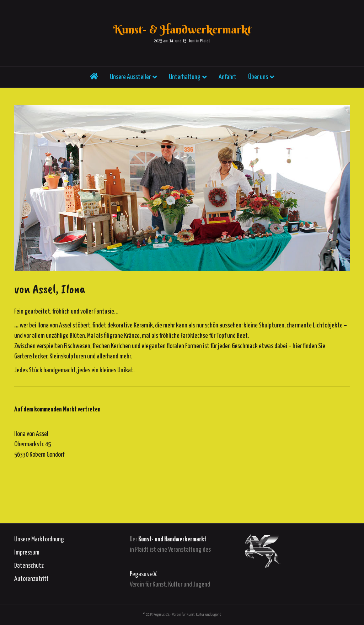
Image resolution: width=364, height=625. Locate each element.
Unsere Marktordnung (39, 539)
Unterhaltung (185, 80)
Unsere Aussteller (130, 80)
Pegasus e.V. (143, 574)
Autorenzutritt (31, 579)
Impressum (27, 553)
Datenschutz (29, 566)
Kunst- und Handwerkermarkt (172, 539)
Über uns (258, 80)
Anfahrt (227, 80)
